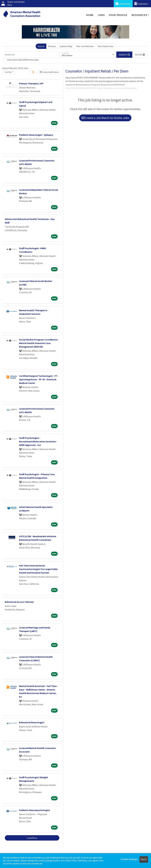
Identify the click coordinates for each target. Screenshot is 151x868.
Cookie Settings (129, 859)
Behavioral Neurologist (32, 722)
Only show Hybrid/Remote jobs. (23, 60)
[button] (140, 55)
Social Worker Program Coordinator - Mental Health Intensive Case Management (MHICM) (39, 343)
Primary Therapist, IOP (31, 83)
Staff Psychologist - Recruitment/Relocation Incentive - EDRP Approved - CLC (38, 441)
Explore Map (66, 46)
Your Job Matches (85, 46)
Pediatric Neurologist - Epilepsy (36, 135)
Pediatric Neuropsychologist (35, 810)
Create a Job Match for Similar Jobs (105, 118)
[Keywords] (32, 55)
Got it (144, 859)
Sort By (8, 72)
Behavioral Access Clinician (19, 602)
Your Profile (118, 15)
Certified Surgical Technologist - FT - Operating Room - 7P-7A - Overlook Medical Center (39, 379)
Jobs (101, 15)
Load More (32, 838)
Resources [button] (139, 15)
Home (90, 15)
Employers (141, 4)
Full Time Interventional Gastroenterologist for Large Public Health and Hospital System (38, 569)
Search (41, 46)
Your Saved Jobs (106, 46)
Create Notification (49, 72)
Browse (52, 46)
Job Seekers (123, 4)
